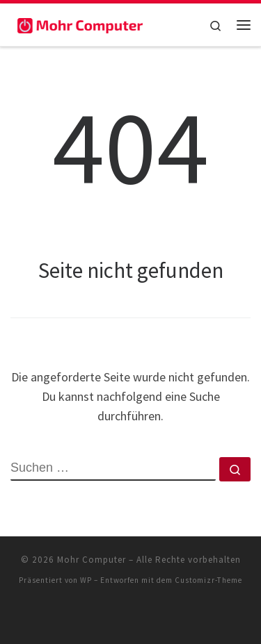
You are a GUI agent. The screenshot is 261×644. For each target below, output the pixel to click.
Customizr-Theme (208, 580)
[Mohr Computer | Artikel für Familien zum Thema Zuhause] (80, 24)
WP (86, 580)
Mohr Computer (92, 560)
